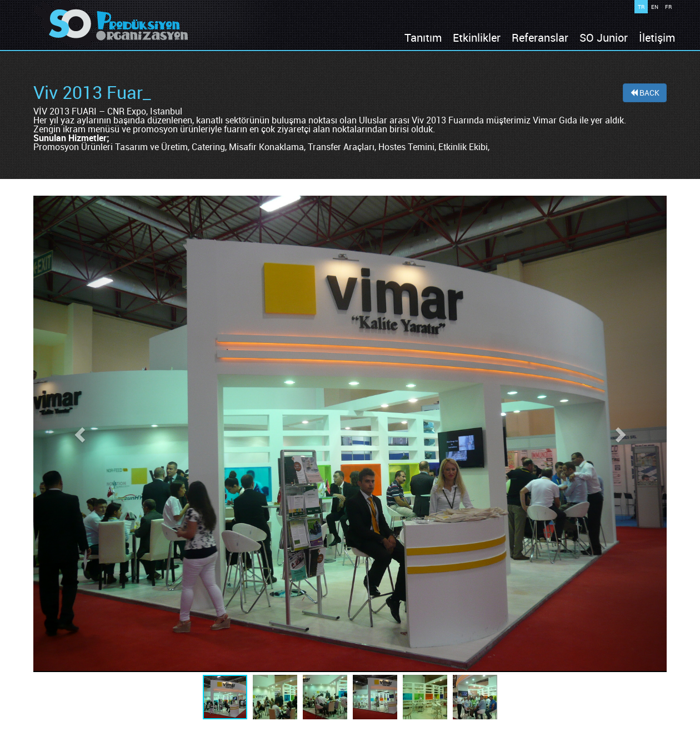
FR (668, 7)
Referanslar (540, 38)
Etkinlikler (477, 38)
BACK (645, 93)
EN (655, 7)
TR (641, 7)
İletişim (657, 38)
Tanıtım (423, 38)
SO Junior (604, 38)
